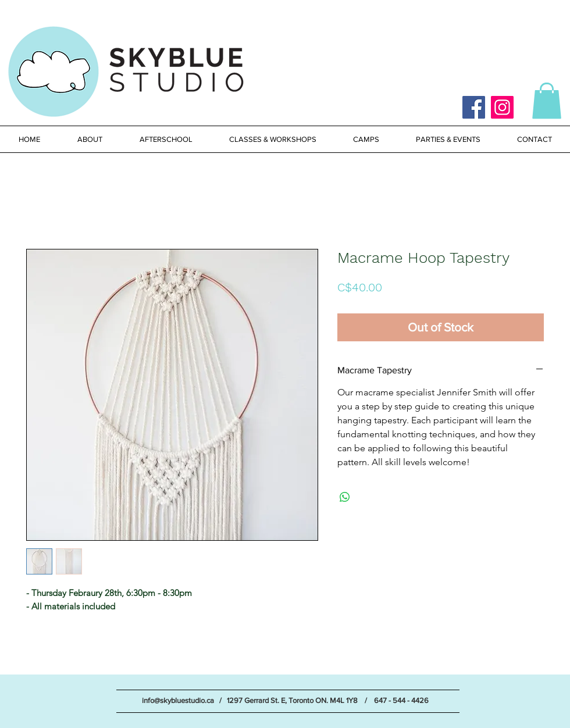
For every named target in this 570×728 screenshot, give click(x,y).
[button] (547, 101)
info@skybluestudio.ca (178, 700)
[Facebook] (474, 107)
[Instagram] (502, 107)
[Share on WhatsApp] (345, 497)
